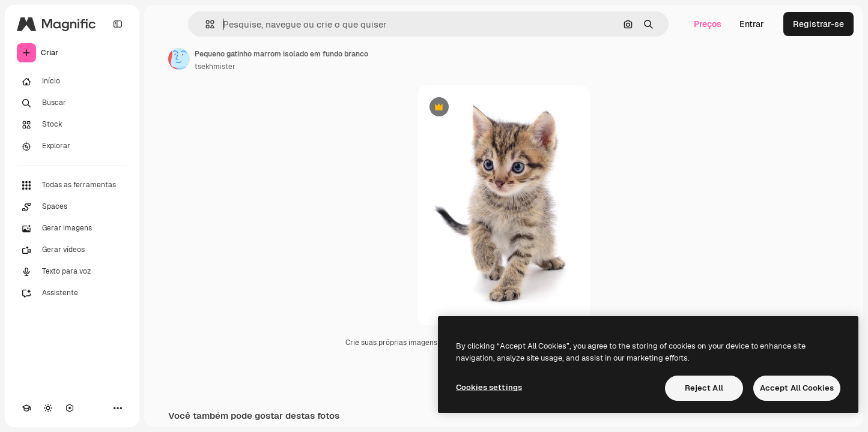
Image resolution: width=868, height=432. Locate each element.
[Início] (72, 82)
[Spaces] (72, 207)
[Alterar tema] (48, 408)
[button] (205, 24)
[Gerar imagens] (72, 229)
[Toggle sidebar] (118, 24)
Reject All (704, 388)
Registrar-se (818, 24)
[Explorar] (72, 146)
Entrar (752, 24)
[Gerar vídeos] (72, 250)
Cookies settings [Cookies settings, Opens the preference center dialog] (489, 387)
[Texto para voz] (72, 272)
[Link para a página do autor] (179, 59)
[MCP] (70, 408)
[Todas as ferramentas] (72, 185)
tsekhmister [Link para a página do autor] (215, 67)
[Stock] (72, 125)
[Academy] (26, 408)
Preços (708, 24)
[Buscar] (72, 103)
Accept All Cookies (797, 388)
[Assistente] (72, 293)
